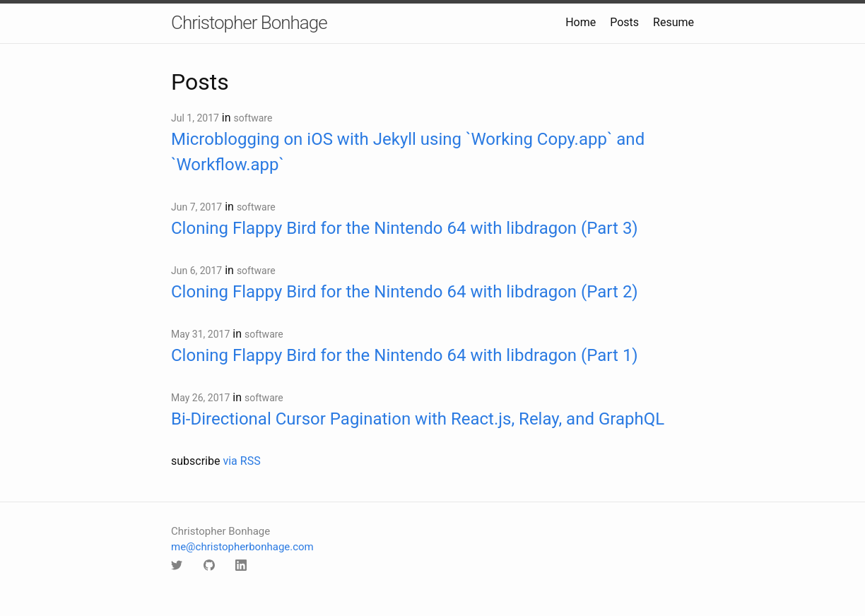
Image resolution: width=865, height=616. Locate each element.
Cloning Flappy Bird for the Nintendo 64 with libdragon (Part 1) (405, 355)
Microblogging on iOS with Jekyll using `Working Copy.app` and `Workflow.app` (408, 152)
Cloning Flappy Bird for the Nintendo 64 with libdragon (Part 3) (405, 228)
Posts (624, 22)
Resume (673, 22)
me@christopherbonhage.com (242, 547)
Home (581, 22)
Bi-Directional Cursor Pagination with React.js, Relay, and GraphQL (418, 419)
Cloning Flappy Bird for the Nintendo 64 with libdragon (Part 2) (405, 292)
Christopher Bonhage (249, 23)
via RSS (241, 461)
